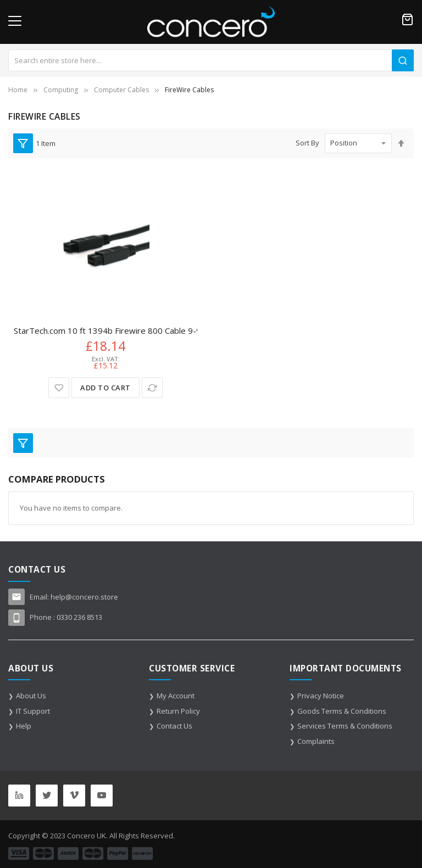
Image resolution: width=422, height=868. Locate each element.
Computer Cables (121, 90)
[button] (59, 388)
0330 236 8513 (79, 617)
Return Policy (178, 711)
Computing (61, 90)
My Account (176, 696)
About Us (31, 696)
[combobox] (211, 60)
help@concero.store (84, 597)
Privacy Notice (321, 696)
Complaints (316, 741)
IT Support (33, 711)
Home (18, 90)
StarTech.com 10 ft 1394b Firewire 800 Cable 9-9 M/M (117, 331)
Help (24, 726)
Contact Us (174, 726)
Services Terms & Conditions (345, 726)
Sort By (307, 143)
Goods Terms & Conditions (342, 711)
